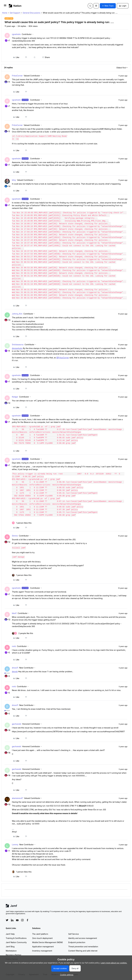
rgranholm (16, 34)
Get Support (15, 13)
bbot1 (14, 613)
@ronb (15, 672)
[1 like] (22, 523)
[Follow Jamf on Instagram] (22, 920)
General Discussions (31, 13)
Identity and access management (83, 938)
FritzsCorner (17, 76)
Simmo (15, 536)
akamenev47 (17, 798)
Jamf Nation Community (16, 942)
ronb (14, 646)
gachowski (17, 724)
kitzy (14, 180)
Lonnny (15, 845)
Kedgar (15, 397)
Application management (43, 947)
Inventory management (42, 951)
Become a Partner (13, 955)
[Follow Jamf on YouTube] (17, 920)
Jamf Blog (10, 947)
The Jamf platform (40, 934)
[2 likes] (23, 633)
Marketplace (11, 951)
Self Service (74, 934)
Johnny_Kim (17, 314)
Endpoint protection (77, 942)
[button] (5, 6)
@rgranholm (17, 348)
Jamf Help (10, 934)
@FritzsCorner (63, 358)
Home (5, 13)
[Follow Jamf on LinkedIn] (12, 920)
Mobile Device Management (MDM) (47, 942)
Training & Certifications (16, 938)
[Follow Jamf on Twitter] (7, 920)
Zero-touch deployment (42, 938)
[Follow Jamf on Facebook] (27, 920)
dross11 (15, 668)
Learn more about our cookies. (114, 963)
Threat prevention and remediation (83, 947)
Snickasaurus (18, 344)
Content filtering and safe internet (83, 951)
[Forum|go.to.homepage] (15, 6)
